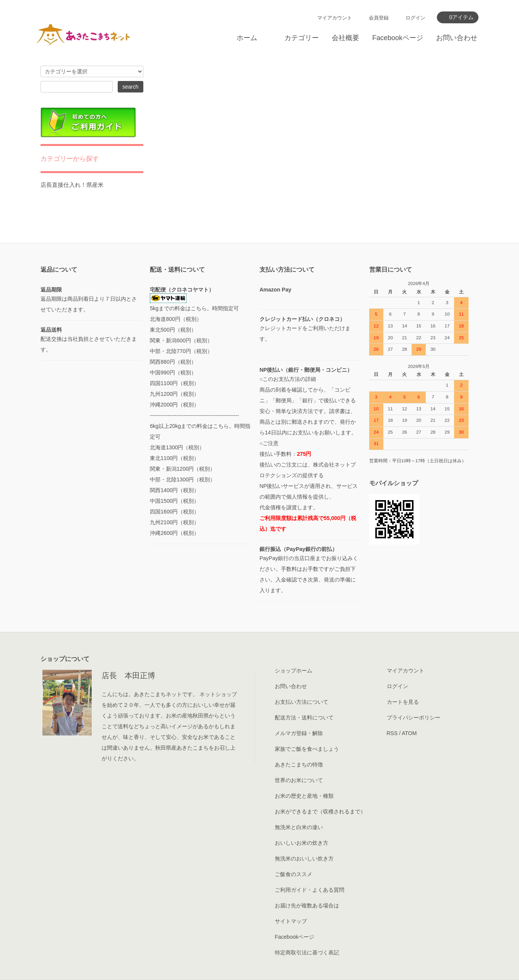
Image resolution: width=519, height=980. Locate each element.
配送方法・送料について (304, 718)
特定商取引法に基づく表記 (307, 952)
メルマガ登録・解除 (299, 733)
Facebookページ (398, 38)
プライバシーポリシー (414, 718)
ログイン (415, 18)
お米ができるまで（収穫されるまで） (320, 812)
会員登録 (379, 18)
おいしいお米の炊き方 (302, 843)
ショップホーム (294, 671)
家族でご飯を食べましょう (307, 749)
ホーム (247, 38)
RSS (392, 733)
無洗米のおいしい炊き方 (304, 859)
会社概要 (345, 38)
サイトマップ (291, 921)
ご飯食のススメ (294, 874)
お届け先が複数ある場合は (307, 905)
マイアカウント (335, 18)
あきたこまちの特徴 (299, 765)
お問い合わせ (457, 38)
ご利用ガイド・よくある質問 (310, 890)
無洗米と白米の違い (299, 827)
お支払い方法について (302, 702)
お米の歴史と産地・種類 (304, 796)
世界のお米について (299, 780)
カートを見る (403, 702)
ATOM (409, 733)
